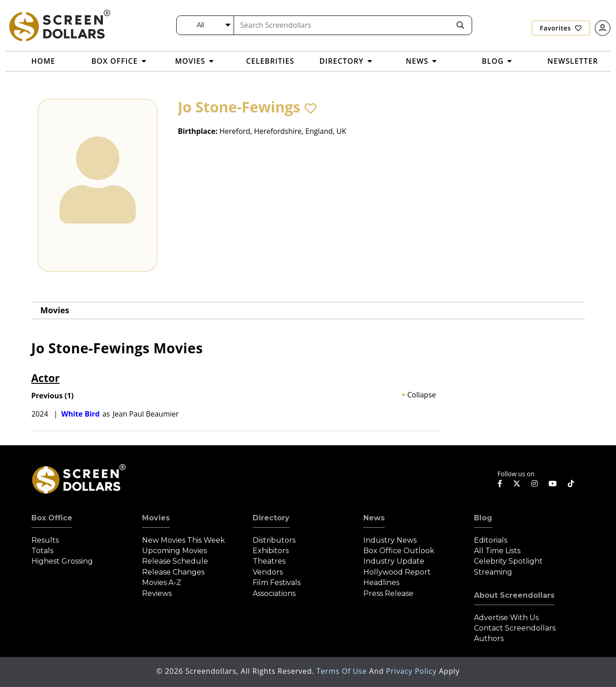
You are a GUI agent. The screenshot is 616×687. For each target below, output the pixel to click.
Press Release (388, 593)
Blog (483, 518)
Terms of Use (343, 671)
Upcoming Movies (174, 551)
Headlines (381, 583)
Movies (55, 310)
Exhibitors (271, 551)
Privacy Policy (412, 671)
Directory (271, 518)
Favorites (561, 28)
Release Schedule (175, 561)
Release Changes (173, 572)
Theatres (269, 561)
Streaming (493, 572)
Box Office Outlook (399, 551)
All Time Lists (497, 551)
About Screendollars (514, 595)
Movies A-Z (162, 583)
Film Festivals (277, 583)
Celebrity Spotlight (508, 561)
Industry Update (394, 561)
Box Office (52, 518)
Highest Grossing (62, 561)
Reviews (157, 593)
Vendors (268, 572)
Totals (42, 551)
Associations (274, 593)
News (374, 518)
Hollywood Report (397, 572)
